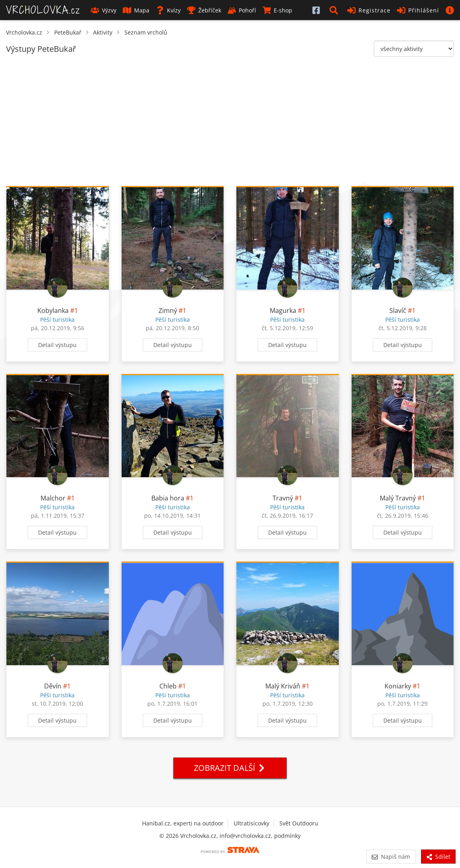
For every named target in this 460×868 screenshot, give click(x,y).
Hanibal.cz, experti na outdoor (183, 823)
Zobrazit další (230, 768)
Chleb (168, 686)
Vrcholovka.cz (24, 32)
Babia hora (168, 498)
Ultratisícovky (251, 823)
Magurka (283, 310)
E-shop (277, 10)
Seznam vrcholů (146, 32)
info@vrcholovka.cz (245, 836)
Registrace (369, 10)
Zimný (168, 310)
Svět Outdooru (299, 823)
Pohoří (242, 10)
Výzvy (104, 10)
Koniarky (398, 686)
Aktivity (103, 32)
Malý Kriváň (283, 686)
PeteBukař (68, 32)
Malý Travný (398, 498)
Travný (283, 498)
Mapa (136, 10)
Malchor (53, 498)
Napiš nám (391, 857)
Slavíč (398, 310)
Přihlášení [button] (418, 10)
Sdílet (438, 857)
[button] (335, 10)
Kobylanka (53, 310)
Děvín (53, 686)
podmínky (287, 836)
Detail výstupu (57, 345)
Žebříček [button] (204, 10)
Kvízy (168, 10)
